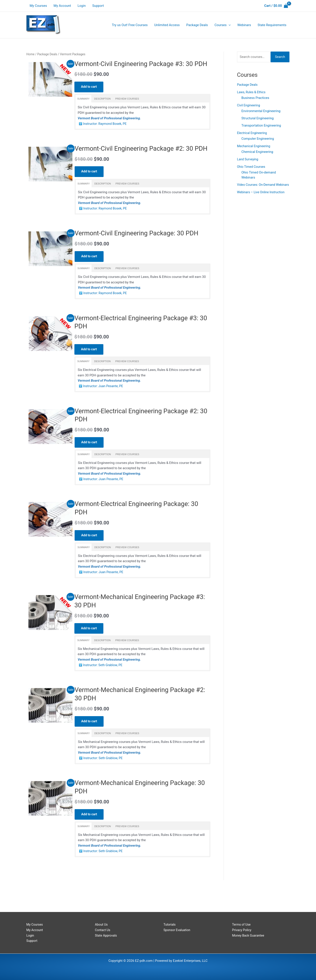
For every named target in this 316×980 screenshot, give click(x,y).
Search (280, 57)
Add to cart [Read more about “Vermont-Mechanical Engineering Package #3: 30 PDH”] (89, 650)
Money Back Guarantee (249, 935)
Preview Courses (127, 108)
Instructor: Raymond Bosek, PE (106, 133)
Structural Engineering (258, 118)
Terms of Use (242, 925)
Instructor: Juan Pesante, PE (104, 406)
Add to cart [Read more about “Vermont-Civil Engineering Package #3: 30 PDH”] (89, 96)
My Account (62, 6)
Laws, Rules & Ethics (252, 92)
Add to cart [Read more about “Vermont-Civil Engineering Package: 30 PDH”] (89, 275)
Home (30, 54)
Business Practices (255, 98)
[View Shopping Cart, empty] (276, 6)
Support (98, 6)
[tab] (83, 108)
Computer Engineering (258, 139)
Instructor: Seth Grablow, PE (103, 687)
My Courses (38, 6)
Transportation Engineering (261, 126)
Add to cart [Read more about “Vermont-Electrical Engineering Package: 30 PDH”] (89, 556)
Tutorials (170, 925)
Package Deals (47, 54)
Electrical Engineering (253, 133)
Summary (83, 108)
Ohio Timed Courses (252, 167)
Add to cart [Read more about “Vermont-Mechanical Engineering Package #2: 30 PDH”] (89, 744)
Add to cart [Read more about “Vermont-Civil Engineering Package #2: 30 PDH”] (89, 190)
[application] (229, 25)
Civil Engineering (249, 105)
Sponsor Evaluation (178, 930)
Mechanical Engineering (254, 146)
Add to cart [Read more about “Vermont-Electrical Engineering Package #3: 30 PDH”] (89, 369)
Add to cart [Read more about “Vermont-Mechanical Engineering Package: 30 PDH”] (89, 838)
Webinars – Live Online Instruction (262, 197)
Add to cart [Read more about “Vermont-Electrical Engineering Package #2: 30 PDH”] (89, 463)
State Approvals (107, 935)
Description (102, 108)
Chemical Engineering (257, 152)
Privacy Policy (242, 930)
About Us (102, 925)
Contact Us (103, 930)
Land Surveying (248, 159)
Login (82, 6)
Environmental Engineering (261, 111)
